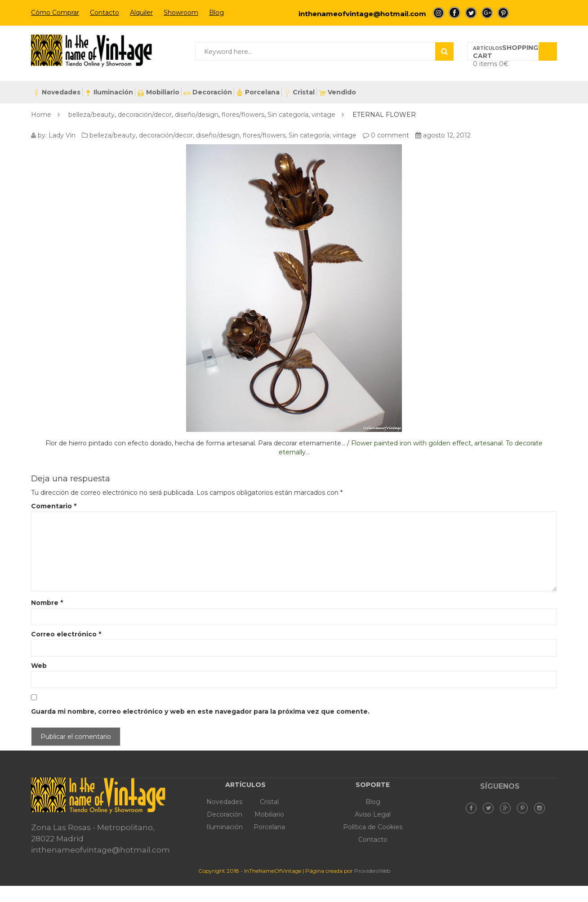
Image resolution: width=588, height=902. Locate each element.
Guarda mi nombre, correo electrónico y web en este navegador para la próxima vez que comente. (200, 711)
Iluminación (109, 92)
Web (39, 666)
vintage (323, 115)
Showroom (181, 13)
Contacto (105, 13)
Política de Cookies (373, 827)
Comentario (54, 506)
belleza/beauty (91, 115)
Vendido (337, 92)
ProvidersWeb (372, 871)
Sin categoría (288, 115)
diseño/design (197, 115)
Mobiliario (158, 92)
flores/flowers (243, 115)
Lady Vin (62, 135)
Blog (216, 13)
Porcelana (258, 92)
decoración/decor (145, 115)
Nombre (47, 603)
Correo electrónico (66, 634)
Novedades (57, 92)
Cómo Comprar (55, 13)
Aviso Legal (373, 814)
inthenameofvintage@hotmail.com (362, 14)
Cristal (299, 92)
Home (41, 115)
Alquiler (141, 13)
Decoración (208, 92)
